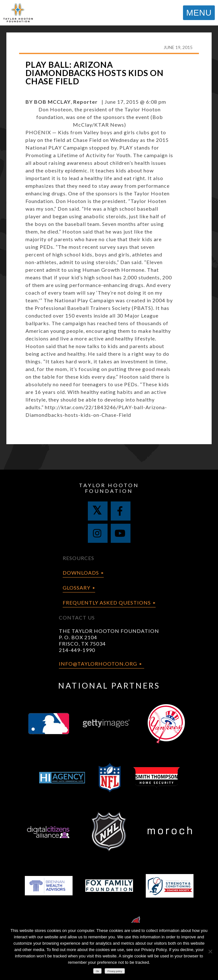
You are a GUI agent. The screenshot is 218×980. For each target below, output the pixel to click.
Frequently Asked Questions (107, 602)
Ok (97, 971)
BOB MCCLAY (52, 102)
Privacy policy (115, 971)
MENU (199, 13)
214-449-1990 (77, 650)
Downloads (81, 573)
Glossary (77, 588)
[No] (210, 951)
